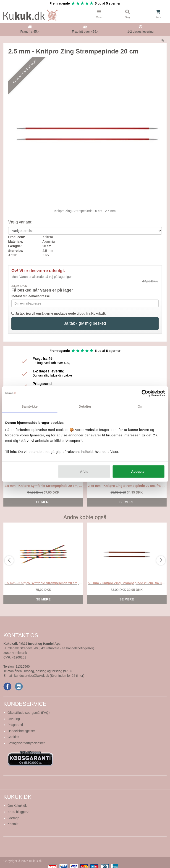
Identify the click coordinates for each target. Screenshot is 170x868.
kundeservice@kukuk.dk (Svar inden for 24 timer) (49, 676)
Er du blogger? (18, 812)
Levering (14, 719)
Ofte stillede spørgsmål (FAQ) (29, 713)
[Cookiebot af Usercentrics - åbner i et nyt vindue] (145, 393)
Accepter (139, 471)
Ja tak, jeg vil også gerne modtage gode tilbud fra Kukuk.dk (59, 313)
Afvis (84, 471)
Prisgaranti (15, 725)
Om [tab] (140, 406)
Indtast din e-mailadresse (31, 296)
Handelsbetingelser (21, 731)
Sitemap (13, 818)
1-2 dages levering (140, 32)
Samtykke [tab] (30, 406)
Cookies (13, 737)
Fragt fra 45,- (30, 32)
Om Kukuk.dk (17, 806)
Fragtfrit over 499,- (85, 32)
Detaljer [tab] (85, 406)
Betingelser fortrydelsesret (26, 743)
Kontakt (13, 824)
